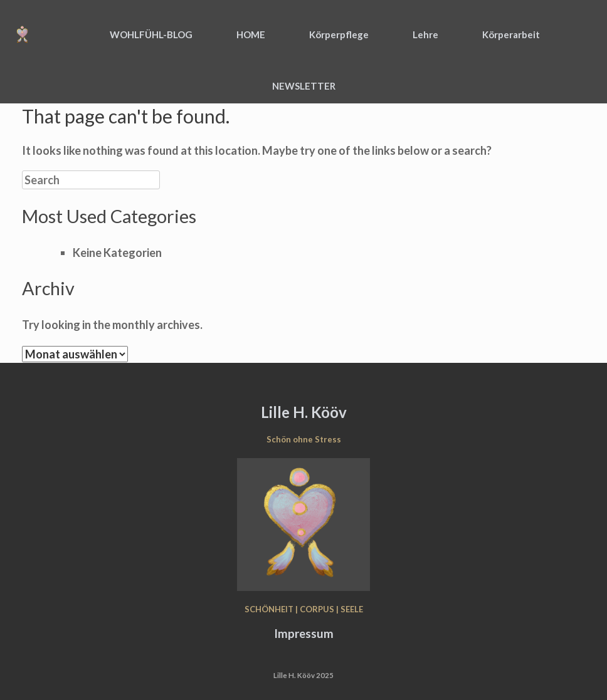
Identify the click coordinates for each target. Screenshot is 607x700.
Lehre (425, 34)
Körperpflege (339, 34)
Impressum (304, 634)
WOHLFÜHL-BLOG (151, 34)
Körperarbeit (511, 34)
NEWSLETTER (304, 86)
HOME (251, 34)
